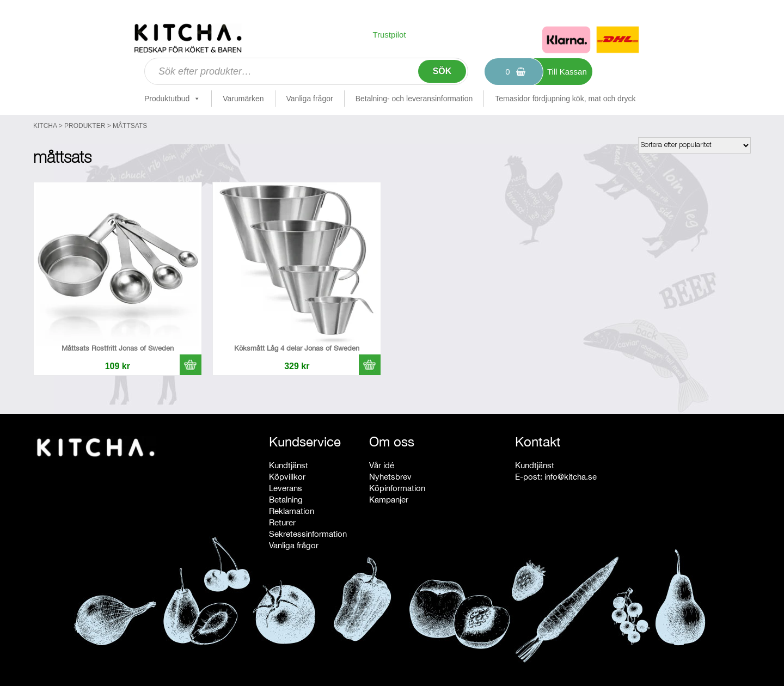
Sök (442, 71)
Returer (282, 522)
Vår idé (382, 465)
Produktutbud (172, 99)
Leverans (286, 488)
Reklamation (292, 511)
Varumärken (243, 99)
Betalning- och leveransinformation (414, 99)
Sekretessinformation (308, 534)
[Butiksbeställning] (694, 145)
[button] (191, 365)
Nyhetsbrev (390, 477)
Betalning (286, 500)
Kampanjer (389, 500)
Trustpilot (389, 35)
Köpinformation (397, 488)
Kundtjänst (289, 465)
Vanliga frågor (310, 99)
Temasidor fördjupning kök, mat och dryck (565, 99)
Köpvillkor (287, 477)
